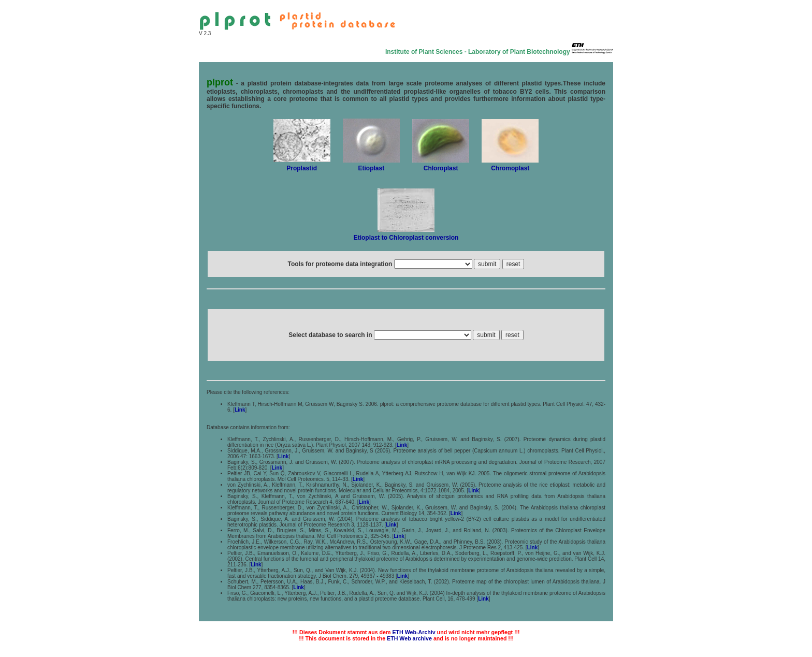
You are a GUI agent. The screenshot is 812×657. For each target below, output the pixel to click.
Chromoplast (510, 168)
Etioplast (372, 168)
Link (240, 410)
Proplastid (302, 168)
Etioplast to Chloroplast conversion (406, 238)
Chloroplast (441, 168)
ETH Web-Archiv (414, 632)
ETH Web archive (409, 638)
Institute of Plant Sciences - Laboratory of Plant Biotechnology (478, 52)
